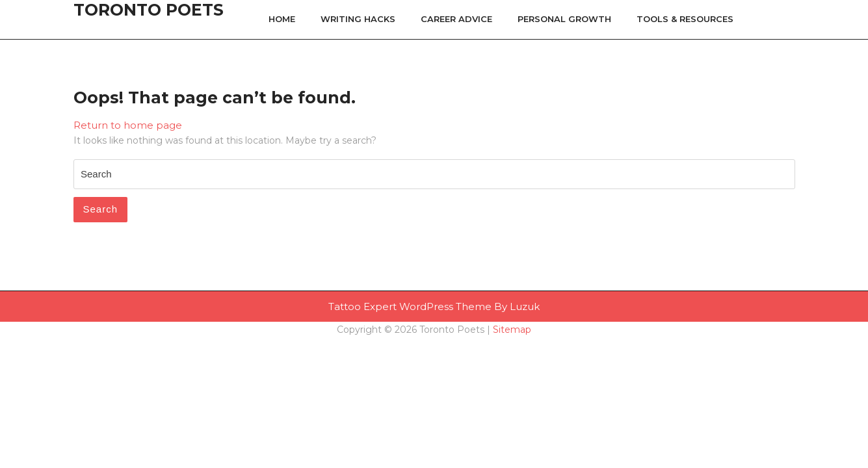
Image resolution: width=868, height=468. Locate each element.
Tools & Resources (685, 19)
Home (282, 19)
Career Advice (456, 19)
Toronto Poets (149, 10)
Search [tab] (101, 209)
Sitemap (512, 330)
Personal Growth (564, 19)
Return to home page (128, 125)
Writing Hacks (358, 19)
